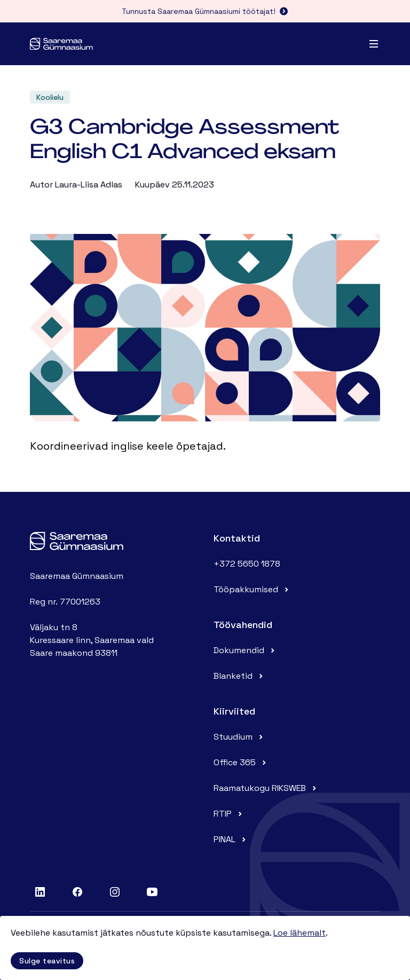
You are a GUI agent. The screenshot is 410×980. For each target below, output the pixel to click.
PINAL (231, 839)
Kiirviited (234, 711)
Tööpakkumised (252, 589)
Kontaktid (237, 538)
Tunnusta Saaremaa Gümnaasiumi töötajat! (205, 11)
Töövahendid (243, 625)
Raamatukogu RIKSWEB (266, 788)
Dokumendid (245, 650)
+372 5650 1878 (247, 564)
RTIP (229, 814)
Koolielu (50, 97)
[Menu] (374, 44)
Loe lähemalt (299, 933)
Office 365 (241, 762)
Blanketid (239, 676)
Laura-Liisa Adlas (89, 185)
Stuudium (239, 737)
